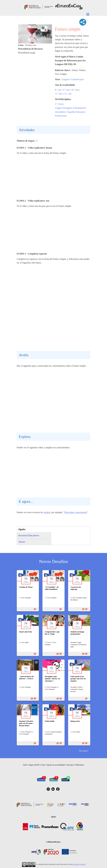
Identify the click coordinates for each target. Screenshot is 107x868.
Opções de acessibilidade (56, 765)
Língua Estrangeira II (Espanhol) (70, 108)
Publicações (79, 765)
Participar (70, 765)
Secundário (60, 112)
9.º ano (66, 90)
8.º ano (58, 90)
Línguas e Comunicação (73, 79)
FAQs (43, 765)
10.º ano (75, 90)
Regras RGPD (34, 765)
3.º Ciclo (59, 104)
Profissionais (61, 116)
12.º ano (68, 94)
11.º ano (59, 94)
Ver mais (83, 751)
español (47, 512)
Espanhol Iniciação (76, 112)
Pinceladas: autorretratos (76, 512)
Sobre (25, 765)
